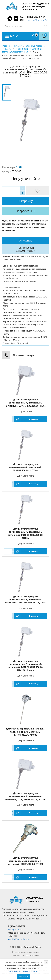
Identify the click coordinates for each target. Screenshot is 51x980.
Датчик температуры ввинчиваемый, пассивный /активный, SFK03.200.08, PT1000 (26, 861)
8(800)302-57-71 (36, 17)
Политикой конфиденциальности (23, 971)
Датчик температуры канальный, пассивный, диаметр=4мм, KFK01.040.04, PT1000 (26, 732)
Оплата (11, 919)
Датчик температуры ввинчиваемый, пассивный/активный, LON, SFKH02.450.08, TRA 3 (26, 600)
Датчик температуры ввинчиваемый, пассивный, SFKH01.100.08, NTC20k (26, 467)
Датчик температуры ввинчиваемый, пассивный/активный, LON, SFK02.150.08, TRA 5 (26, 403)
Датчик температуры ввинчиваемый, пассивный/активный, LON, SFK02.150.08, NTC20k (26, 796)
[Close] (46, 962)
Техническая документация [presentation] (26, 249)
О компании (29, 915)
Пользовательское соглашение (26, 952)
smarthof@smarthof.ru (38, 20)
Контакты (37, 919)
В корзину (26, 201)
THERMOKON (22, 49)
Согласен (23, 976)
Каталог (18, 46)
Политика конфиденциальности (26, 955)
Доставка (42, 915)
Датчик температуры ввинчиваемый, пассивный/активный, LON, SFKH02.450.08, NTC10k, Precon (26, 666)
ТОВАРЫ (7, 49)
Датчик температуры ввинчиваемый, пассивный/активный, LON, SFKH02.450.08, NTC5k (26, 533)
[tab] (26, 240)
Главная (6, 46)
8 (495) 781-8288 (15, 930)
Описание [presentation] (26, 240)
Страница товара (34, 46)
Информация (24, 919)
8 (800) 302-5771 (17, 926)
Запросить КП (26, 211)
